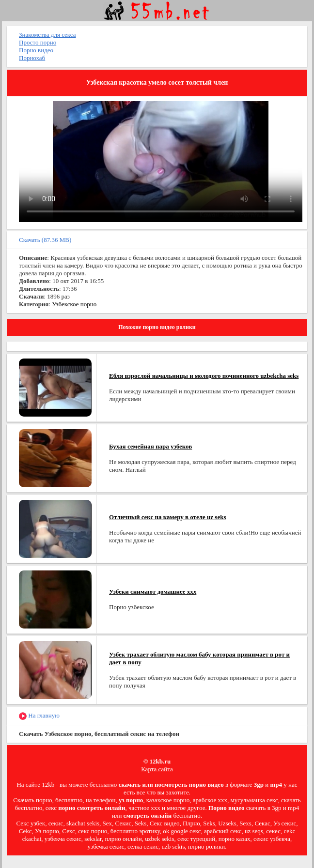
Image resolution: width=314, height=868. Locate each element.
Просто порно (38, 42)
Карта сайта (157, 769)
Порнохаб (32, 58)
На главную (39, 716)
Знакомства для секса (47, 35)
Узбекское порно (74, 304)
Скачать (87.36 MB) (45, 240)
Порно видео (36, 50)
